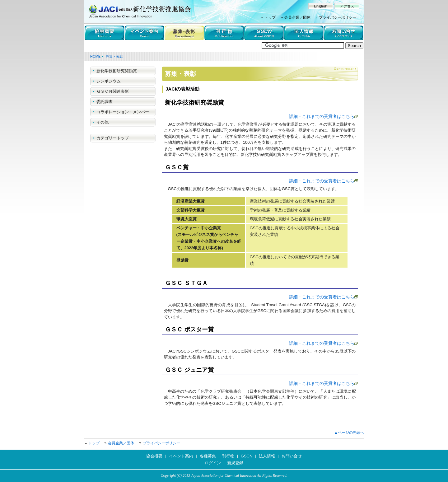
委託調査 (105, 102)
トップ (270, 17)
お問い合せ (292, 456)
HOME (95, 56)
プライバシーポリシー (338, 17)
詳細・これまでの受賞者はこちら (322, 116)
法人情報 (267, 456)
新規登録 (235, 463)
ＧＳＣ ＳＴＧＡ (186, 283)
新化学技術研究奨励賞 (117, 71)
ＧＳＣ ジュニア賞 (189, 370)
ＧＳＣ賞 (177, 167)
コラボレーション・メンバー (123, 112)
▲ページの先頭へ (349, 433)
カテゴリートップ (113, 138)
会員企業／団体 (297, 17)
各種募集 (208, 456)
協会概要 (154, 456)
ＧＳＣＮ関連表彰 (113, 91)
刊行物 (228, 456)
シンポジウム (109, 81)
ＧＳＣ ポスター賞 (189, 329)
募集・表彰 (114, 56)
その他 (103, 122)
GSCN (247, 456)
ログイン (213, 463)
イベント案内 (181, 456)
